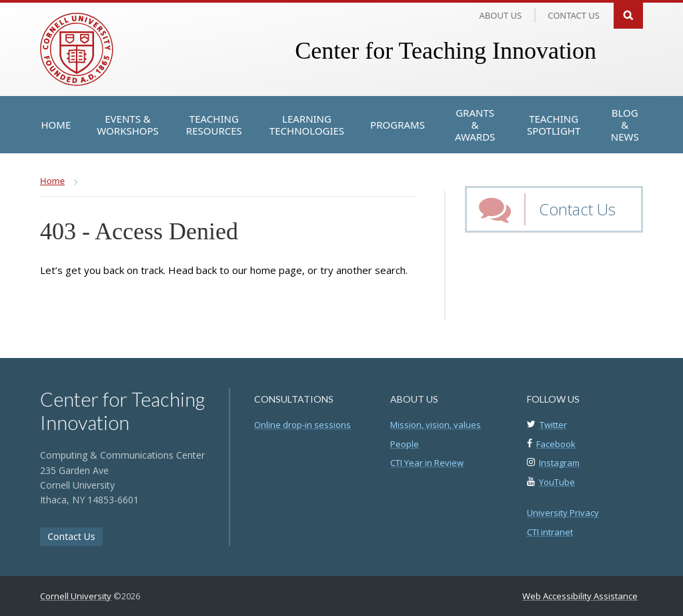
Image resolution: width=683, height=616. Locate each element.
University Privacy (563, 513)
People (405, 444)
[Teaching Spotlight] (554, 125)
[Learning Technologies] (307, 125)
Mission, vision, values (436, 425)
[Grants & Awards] (475, 125)
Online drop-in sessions (302, 425)
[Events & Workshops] (128, 125)
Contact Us (577, 209)
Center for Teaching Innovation (446, 51)
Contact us (574, 15)
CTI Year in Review (427, 463)
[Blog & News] (625, 125)
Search (628, 14)
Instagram (559, 463)
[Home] (56, 125)
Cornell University (76, 596)
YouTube (557, 482)
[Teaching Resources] (214, 125)
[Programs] (398, 125)
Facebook (556, 444)
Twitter (553, 425)
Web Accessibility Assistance (580, 596)
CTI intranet (550, 532)
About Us (501, 15)
